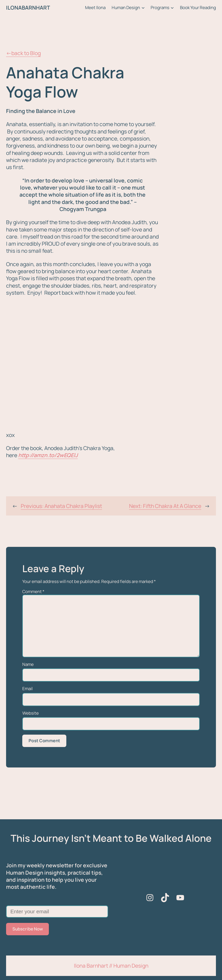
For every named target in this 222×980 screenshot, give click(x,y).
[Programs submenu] (172, 8)
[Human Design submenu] (143, 8)
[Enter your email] (57, 912)
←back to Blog (23, 53)
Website (31, 713)
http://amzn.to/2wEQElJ (48, 455)
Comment (33, 591)
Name (28, 664)
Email (27, 689)
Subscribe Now (28, 929)
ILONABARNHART (28, 8)
